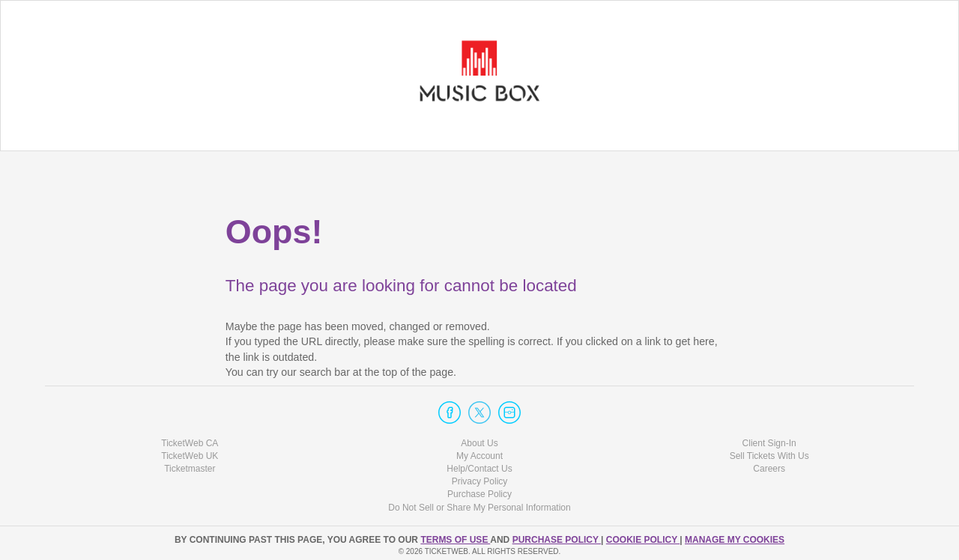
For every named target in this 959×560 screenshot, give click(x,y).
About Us (479, 443)
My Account (479, 456)
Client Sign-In (769, 443)
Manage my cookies (735, 540)
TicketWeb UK (190, 456)
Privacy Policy (480, 481)
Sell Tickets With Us (769, 456)
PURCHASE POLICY (557, 540)
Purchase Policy (479, 494)
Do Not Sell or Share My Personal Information (479, 508)
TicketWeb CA (190, 443)
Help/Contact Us (479, 469)
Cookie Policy (643, 540)
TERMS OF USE (455, 540)
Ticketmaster (190, 469)
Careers (769, 469)
